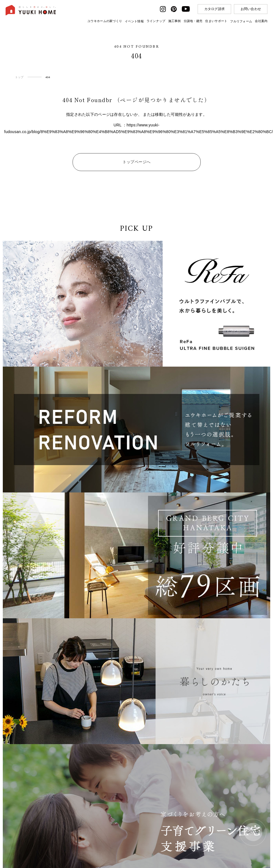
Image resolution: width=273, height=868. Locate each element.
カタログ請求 (215, 9)
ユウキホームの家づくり (105, 21)
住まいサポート (216, 21)
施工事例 (175, 21)
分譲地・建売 (193, 21)
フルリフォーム (241, 21)
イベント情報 (134, 21)
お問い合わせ (251, 9)
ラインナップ (156, 21)
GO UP (253, 832)
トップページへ (137, 162)
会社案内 (261, 21)
